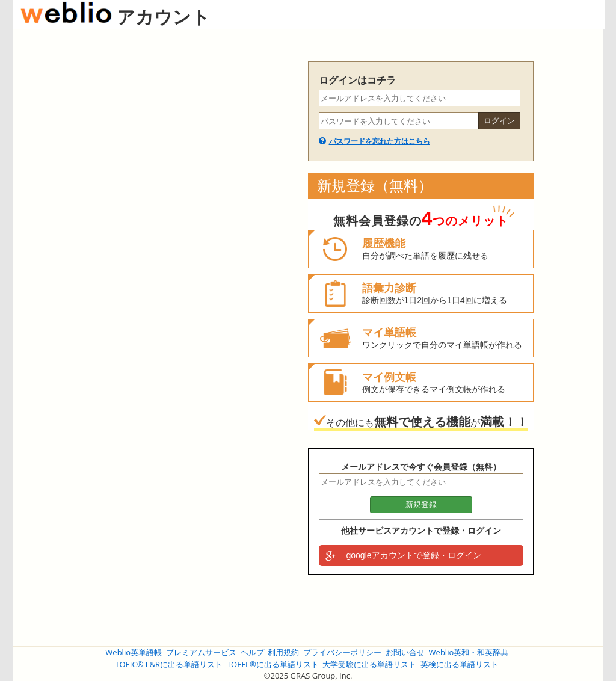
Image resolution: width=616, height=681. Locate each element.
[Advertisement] (158, 242)
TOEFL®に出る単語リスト (273, 664)
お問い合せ (405, 652)
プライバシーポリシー (342, 652)
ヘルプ (252, 652)
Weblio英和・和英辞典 (469, 652)
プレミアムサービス (201, 652)
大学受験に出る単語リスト (369, 664)
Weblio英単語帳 (134, 652)
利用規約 (283, 652)
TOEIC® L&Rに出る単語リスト (169, 664)
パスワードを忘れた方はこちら (380, 141)
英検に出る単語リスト (460, 664)
